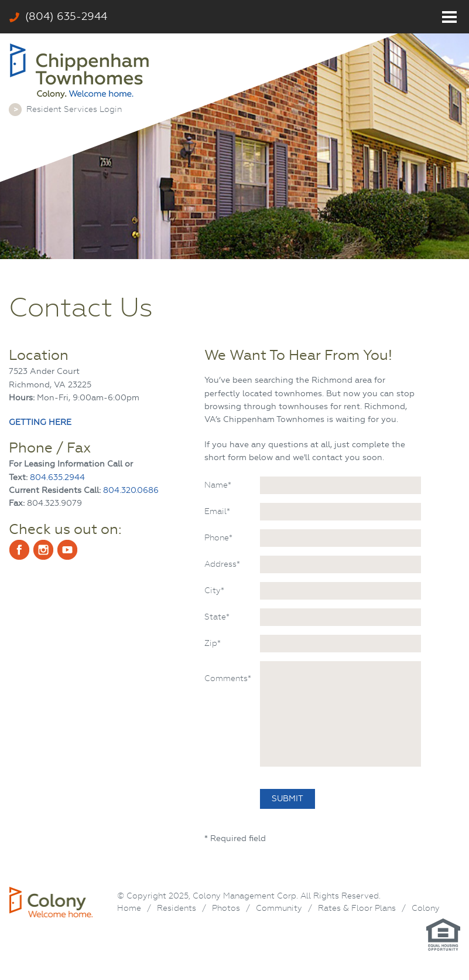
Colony (426, 908)
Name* (218, 485)
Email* (217, 511)
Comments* (228, 678)
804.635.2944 (57, 477)
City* (214, 590)
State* (217, 617)
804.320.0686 (131, 490)
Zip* (213, 643)
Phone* (218, 537)
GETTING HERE (40, 422)
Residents (177, 908)
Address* (222, 564)
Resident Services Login (74, 109)
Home (129, 908)
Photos (226, 908)
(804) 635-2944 (58, 16)
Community (279, 908)
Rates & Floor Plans (357, 908)
